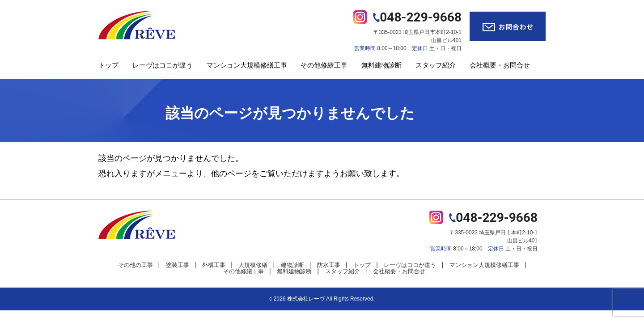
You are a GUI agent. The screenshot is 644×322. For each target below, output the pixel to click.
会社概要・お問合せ (500, 65)
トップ (108, 65)
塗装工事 (178, 265)
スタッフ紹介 (436, 65)
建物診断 (292, 265)
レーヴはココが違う (163, 65)
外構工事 (214, 265)
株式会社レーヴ (306, 299)
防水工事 (329, 265)
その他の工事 (136, 265)
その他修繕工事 (324, 65)
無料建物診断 (381, 65)
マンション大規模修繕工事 (247, 65)
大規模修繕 (253, 265)
